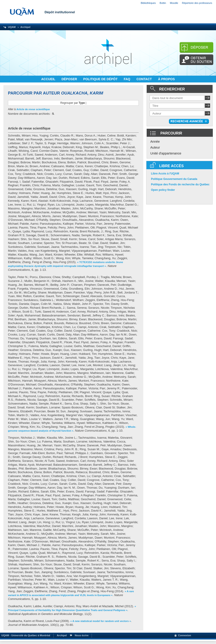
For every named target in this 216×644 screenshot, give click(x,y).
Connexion (185, 635)
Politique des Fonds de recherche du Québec (180, 184)
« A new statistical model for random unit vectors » (101, 621)
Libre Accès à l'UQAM (165, 174)
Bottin (163, 3)
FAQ (127, 79)
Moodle (174, 3)
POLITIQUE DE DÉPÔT (101, 79)
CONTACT (144, 79)
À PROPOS (166, 79)
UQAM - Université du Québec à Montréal (25, 635)
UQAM (12, 27)
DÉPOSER (70, 79)
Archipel (25, 27)
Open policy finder (163, 190)
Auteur (155, 147)
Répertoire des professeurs (197, 3)
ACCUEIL (49, 79)
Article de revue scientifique (33, 109)
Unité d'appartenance (166, 153)
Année (155, 142)
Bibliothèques (148, 3)
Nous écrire (82, 635)
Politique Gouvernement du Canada (174, 179)
